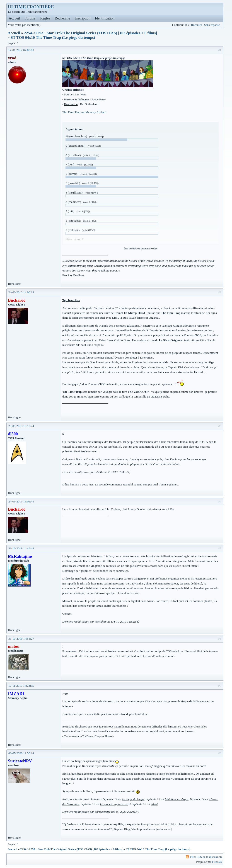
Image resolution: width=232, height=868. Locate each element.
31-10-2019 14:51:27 (21, 639)
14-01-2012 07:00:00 (21, 50)
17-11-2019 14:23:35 (21, 686)
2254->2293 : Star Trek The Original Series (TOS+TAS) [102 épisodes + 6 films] (91, 33)
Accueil (14, 18)
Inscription (82, 18)
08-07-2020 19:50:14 (21, 753)
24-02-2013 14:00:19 (21, 292)
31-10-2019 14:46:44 (21, 548)
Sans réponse (212, 25)
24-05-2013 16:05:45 (21, 501)
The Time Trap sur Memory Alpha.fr (84, 112)
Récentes (196, 25)
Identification (105, 18)
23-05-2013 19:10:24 (21, 426)
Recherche (63, 18)
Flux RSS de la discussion (206, 857)
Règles (45, 18)
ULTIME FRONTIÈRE (31, 7)
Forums (30, 18)
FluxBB (217, 862)
